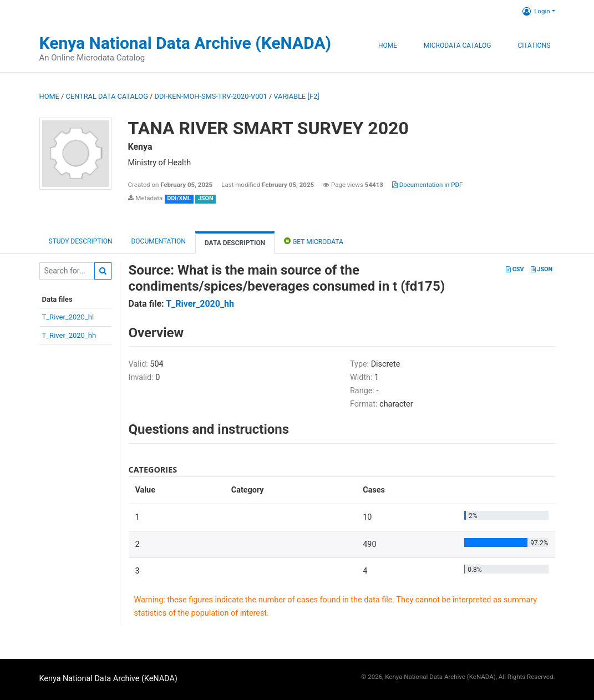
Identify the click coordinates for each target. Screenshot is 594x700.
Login (536, 11)
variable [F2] (296, 96)
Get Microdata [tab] (314, 241)
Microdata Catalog (457, 45)
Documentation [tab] (158, 241)
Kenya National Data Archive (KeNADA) (186, 43)
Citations (534, 45)
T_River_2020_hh (69, 335)
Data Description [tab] (235, 243)
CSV (515, 269)
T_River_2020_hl (68, 317)
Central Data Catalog (107, 96)
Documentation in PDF (428, 185)
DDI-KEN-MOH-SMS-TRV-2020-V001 (211, 96)
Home (388, 45)
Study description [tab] (81, 241)
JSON (542, 269)
